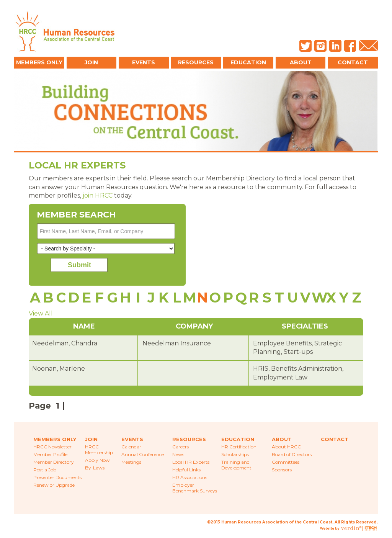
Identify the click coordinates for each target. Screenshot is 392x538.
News (178, 454)
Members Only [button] (39, 62)
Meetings (131, 462)
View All (41, 313)
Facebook (350, 46)
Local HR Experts (191, 462)
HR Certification (239, 447)
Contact (353, 62)
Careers (180, 447)
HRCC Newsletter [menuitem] (52, 447)
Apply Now (97, 460)
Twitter (305, 46)
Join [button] (91, 62)
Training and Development (236, 465)
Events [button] (144, 62)
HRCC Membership (99, 450)
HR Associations (190, 477)
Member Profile (50, 454)
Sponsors (282, 470)
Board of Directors (292, 454)
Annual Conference (143, 454)
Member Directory (54, 462)
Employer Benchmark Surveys (195, 488)
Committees (286, 462)
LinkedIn (335, 46)
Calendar (131, 447)
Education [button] (248, 62)
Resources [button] (196, 62)
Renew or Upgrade (54, 485)
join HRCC (98, 195)
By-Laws (95, 468)
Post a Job (45, 470)
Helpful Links (186, 470)
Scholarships (235, 454)
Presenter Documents (57, 477)
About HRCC (286, 447)
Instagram (320, 46)
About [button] (301, 62)
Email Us (368, 46)
